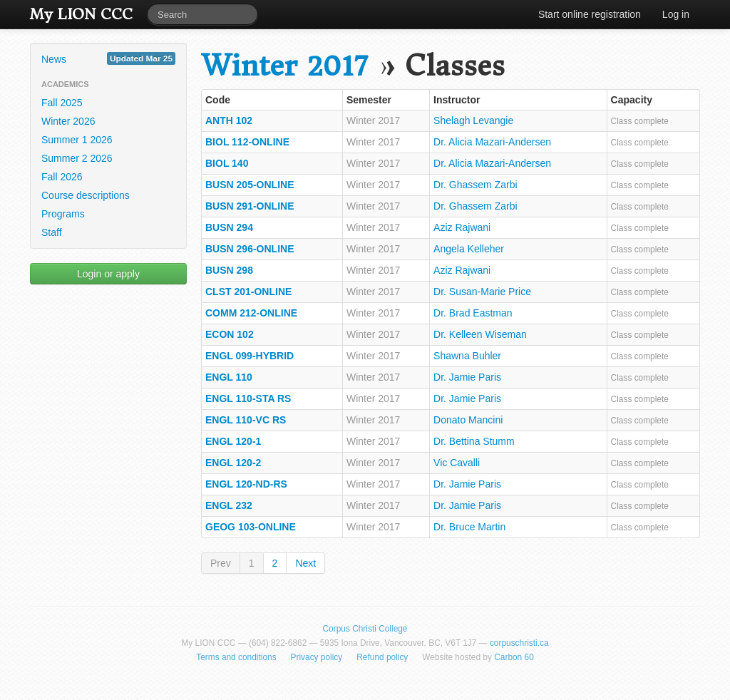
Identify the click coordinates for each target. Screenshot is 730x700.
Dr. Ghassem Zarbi (475, 185)
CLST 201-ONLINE (248, 292)
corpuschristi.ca (519, 643)
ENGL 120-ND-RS (246, 484)
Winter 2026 (68, 121)
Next (305, 563)
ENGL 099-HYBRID (250, 356)
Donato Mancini (468, 420)
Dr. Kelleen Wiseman (480, 334)
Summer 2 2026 (77, 158)
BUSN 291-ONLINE (250, 206)
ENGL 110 (229, 377)
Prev (221, 563)
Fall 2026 (62, 177)
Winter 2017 (284, 66)
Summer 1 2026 (77, 140)
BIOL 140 (227, 163)
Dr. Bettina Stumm (474, 441)
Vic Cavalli (457, 463)
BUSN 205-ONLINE (250, 185)
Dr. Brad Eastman (473, 313)
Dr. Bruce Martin (469, 527)
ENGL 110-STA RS (248, 398)
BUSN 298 (229, 270)
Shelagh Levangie (473, 120)
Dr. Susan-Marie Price (482, 292)
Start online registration (590, 14)
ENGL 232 (229, 505)
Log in (676, 14)
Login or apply (108, 274)
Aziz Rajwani (462, 227)
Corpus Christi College (365, 629)
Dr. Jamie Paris (467, 377)
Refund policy (382, 657)
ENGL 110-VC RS (246, 420)
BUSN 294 (229, 227)
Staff (52, 232)
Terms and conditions (236, 657)
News (108, 58)
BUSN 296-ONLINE (250, 249)
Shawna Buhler (467, 356)
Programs (63, 214)
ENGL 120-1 (233, 441)
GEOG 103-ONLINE (251, 527)
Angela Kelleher (469, 249)
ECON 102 (230, 334)
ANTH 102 (229, 120)
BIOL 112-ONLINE (247, 142)
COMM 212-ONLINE (251, 313)
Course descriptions (86, 195)
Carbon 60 (514, 657)
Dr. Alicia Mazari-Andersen (492, 142)
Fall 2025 (62, 103)
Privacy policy (317, 657)
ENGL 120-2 (233, 463)
